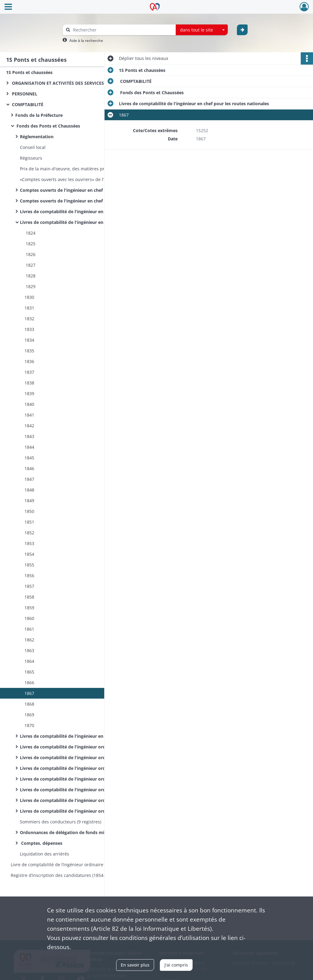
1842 (29, 426)
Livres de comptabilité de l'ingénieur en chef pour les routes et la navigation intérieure (81, 212)
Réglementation (37, 137)
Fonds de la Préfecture (39, 115)
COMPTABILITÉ (27, 104)
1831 (29, 308)
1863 (29, 650)
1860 (29, 618)
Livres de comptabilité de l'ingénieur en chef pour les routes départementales (81, 736)
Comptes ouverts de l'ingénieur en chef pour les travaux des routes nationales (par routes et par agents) (81, 190)
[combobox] (202, 30)
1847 (29, 479)
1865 (29, 672)
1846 (29, 468)
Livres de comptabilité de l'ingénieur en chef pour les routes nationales (81, 222)
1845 (29, 458)
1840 (29, 404)
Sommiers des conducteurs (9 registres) (61, 822)
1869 (29, 715)
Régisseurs (31, 158)
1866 (29, 683)
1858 (29, 597)
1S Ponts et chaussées (29, 72)
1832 (29, 319)
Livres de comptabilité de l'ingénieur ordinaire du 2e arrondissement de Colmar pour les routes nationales (81, 790)
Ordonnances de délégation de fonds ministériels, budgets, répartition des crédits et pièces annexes (81, 832)
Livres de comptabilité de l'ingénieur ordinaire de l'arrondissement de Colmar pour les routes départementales (81, 757)
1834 (29, 340)
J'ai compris (176, 965)
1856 (29, 575)
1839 (29, 393)
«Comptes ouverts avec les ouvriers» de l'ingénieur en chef (80, 179)
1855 (29, 565)
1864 (29, 661)
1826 (30, 254)
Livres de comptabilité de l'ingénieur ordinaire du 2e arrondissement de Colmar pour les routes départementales (81, 800)
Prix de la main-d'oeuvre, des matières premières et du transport (81, 169)
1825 (30, 244)
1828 (30, 276)
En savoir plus (135, 965)
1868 (29, 704)
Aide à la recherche (86, 41)
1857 (29, 586)
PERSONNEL (24, 94)
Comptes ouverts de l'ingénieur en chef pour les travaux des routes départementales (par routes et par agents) (81, 201)
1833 (29, 329)
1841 (29, 415)
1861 (29, 629)
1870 (29, 725)
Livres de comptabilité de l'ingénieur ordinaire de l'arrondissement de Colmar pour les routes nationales (81, 747)
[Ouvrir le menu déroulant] (8, 7)
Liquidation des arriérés (44, 854)
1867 (29, 693)
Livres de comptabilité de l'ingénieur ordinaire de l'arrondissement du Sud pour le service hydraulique (81, 811)
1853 (29, 543)
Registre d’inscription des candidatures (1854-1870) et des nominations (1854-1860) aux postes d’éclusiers (72, 875)
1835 (29, 351)
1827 (30, 265)
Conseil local (33, 147)
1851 (29, 522)
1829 (30, 286)
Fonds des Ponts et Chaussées (48, 126)
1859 (29, 608)
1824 (30, 233)
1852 (29, 533)
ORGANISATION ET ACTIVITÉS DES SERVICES (57, 83)
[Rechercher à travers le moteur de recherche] (122, 30)
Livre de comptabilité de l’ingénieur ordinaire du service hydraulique (72, 865)
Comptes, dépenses (41, 843)
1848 (29, 490)
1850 (29, 511)
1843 (29, 436)
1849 (29, 501)
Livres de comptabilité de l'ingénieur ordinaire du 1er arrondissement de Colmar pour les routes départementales (81, 779)
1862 (29, 640)
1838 (29, 383)
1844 (29, 447)
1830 (29, 297)
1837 (29, 372)
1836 (29, 361)
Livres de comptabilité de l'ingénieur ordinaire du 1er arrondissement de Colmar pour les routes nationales (81, 768)
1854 (29, 554)
